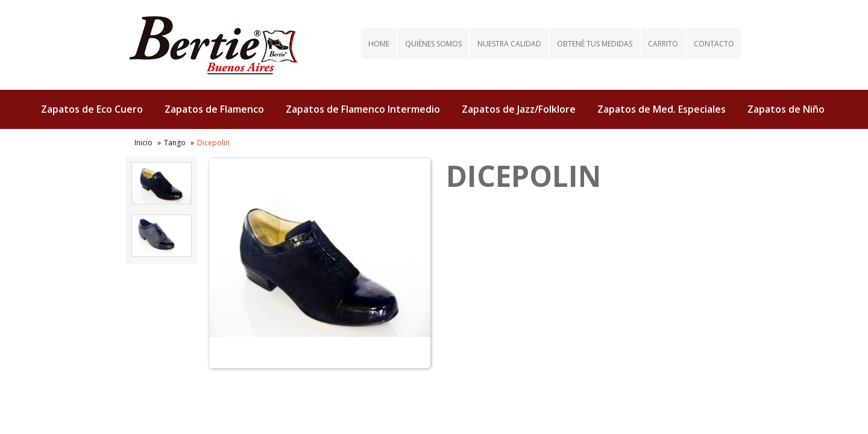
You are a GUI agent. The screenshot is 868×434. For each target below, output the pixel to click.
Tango (175, 143)
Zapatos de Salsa (332, 149)
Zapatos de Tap (536, 149)
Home (379, 44)
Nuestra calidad (509, 44)
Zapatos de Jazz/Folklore (519, 109)
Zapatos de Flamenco (214, 109)
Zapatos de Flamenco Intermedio (363, 109)
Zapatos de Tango (436, 149)
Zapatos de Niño (786, 109)
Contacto (714, 44)
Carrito (663, 44)
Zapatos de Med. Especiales (662, 109)
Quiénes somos (433, 44)
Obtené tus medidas (595, 44)
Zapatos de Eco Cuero (92, 109)
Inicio (143, 143)
